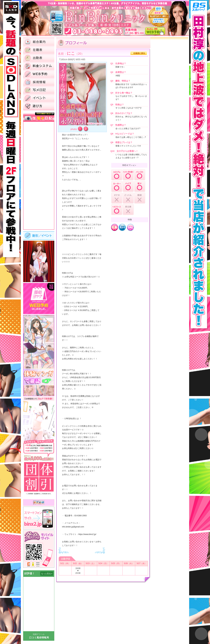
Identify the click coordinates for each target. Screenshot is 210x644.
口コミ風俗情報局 (39, 638)
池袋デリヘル (39, 634)
